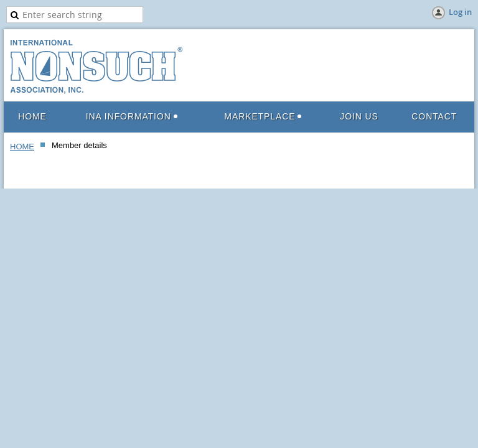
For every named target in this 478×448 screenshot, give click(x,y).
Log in (460, 12)
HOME (22, 147)
